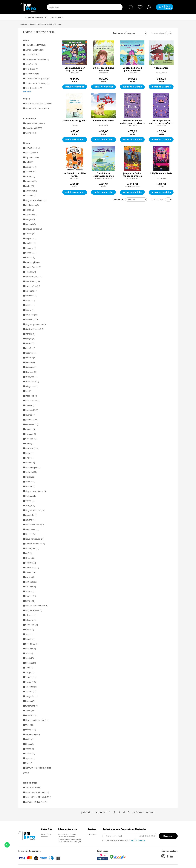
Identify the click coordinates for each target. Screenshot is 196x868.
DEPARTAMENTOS (32, 17)
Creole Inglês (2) (31, 262)
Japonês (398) (30, 420)
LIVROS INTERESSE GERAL (41, 24)
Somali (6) (29, 639)
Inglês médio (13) (32, 286)
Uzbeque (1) (30, 730)
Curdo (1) (28, 443)
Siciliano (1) (29, 591)
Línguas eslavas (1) (33, 610)
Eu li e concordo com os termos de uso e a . (124, 840)
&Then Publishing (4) (33, 50)
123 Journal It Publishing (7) (36, 83)
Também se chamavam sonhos (104, 175)
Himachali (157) (31, 381)
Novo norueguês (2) (33, 539)
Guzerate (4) (30, 353)
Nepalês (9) (29, 534)
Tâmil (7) (28, 668)
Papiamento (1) (31, 567)
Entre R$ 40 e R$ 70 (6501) (36, 792)
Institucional (92, 834)
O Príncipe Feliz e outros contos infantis (132, 122)
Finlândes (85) (30, 315)
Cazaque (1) (29, 434)
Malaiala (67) (30, 472)
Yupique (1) (29, 758)
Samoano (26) (30, 625)
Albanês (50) (30, 172)
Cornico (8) (29, 257)
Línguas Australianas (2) (35, 200)
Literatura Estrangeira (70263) (37, 103)
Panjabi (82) (29, 563)
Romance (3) (30, 582)
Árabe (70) (29, 186)
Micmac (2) (29, 486)
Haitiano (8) (29, 358)
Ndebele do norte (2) (33, 525)
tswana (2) (29, 701)
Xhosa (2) (28, 744)
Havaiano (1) (30, 367)
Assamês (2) (30, 195)
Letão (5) (28, 458)
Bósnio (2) (29, 234)
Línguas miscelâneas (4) (35, 491)
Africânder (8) (30, 167)
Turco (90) (29, 711)
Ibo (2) (27, 391)
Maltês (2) (29, 501)
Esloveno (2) (30, 620)
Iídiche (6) (28, 749)
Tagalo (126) (30, 682)
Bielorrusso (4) (31, 215)
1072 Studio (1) (31, 74)
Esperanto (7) (30, 291)
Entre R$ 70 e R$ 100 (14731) (37, 797)
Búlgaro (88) (30, 238)
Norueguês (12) (31, 548)
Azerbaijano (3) (31, 205)
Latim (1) (28, 453)
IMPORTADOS (57, 17)
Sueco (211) (29, 663)
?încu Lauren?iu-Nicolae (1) (36, 59)
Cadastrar (168, 836)
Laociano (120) (31, 448)
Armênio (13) (30, 191)
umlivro (24, 24)
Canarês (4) (29, 429)
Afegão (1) (29, 577)
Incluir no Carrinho (75, 87)
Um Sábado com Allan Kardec (75, 175)
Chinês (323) (30, 253)
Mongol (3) (29, 505)
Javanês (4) (29, 415)
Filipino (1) (29, 310)
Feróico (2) (29, 300)
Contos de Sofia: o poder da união (132, 69)
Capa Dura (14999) (33, 128)
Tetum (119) (30, 677)
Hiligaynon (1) (30, 377)
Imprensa (45, 837)
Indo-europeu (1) (32, 401)
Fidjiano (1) (29, 305)
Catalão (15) (30, 243)
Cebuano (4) (30, 248)
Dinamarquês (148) (33, 277)
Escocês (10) (30, 596)
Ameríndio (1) (30, 515)
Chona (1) (29, 629)
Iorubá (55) (29, 753)
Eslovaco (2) (30, 615)
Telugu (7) (29, 672)
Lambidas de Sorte (103, 121)
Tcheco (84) (29, 272)
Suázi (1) (28, 653)
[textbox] (78, 7)
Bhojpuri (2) (29, 224)
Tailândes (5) (30, 687)
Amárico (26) (30, 181)
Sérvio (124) (29, 649)
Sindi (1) (28, 634)
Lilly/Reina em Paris (161, 173)
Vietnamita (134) (31, 734)
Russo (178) (29, 587)
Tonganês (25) (31, 696)
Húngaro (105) (31, 386)
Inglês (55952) (30, 153)
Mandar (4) (29, 482)
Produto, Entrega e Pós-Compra (70, 839)
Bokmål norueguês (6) (34, 544)
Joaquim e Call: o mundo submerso (132, 175)
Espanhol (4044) (31, 157)
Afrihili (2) (28, 162)
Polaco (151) (30, 572)
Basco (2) (28, 210)
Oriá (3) (27, 553)
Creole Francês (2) (32, 267)
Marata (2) (29, 477)
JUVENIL (58, 24)
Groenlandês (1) (31, 424)
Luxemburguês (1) (32, 467)
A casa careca (161, 68)
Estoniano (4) (30, 296)
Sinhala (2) (29, 601)
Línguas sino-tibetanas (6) (36, 606)
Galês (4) (28, 739)
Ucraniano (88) (31, 715)
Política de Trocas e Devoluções (70, 841)
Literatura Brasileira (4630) (36, 108)
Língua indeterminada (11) (36, 720)
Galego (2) (29, 339)
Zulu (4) (28, 763)
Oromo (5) (29, 558)
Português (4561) (32, 148)
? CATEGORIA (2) (32, 55)
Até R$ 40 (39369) (32, 788)
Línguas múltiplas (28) (34, 510)
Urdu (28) (28, 725)
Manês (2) (29, 343)
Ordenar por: (119, 33)
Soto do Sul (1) (31, 644)
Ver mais (27, 91)
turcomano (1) (31, 706)
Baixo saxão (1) (31, 529)
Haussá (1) (29, 362)
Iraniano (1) (29, 405)
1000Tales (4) (30, 64)
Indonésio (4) (30, 396)
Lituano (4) (29, 463)
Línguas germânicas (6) (34, 324)
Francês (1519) (31, 319)
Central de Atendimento (67, 834)
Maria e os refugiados (75, 121)
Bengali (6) (29, 219)
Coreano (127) (31, 439)
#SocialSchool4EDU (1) (34, 45)
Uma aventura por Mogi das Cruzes (75, 69)
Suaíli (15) (28, 658)
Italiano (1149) (31, 410)
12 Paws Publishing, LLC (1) (36, 78)
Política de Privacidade (66, 837)
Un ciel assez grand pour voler (104, 69)
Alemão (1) (29, 176)
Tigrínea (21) (30, 691)
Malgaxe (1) (29, 496)
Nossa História (46, 834)
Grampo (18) (30, 133)
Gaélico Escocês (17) (33, 329)
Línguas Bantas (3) (32, 229)
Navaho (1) (29, 520)
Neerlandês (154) (32, 281)
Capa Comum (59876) (34, 123)
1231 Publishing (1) (33, 88)
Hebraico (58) (30, 372)
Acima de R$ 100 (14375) (35, 802)
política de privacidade (138, 840)
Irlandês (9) (29, 334)
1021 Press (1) (31, 69)
